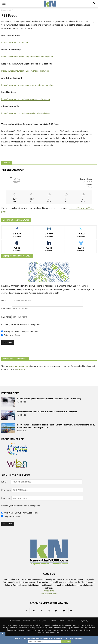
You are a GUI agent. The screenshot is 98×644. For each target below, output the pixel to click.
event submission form (19, 366)
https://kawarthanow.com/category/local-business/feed (26, 99)
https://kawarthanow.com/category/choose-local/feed (25, 71)
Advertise (26, 621)
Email (6, 301)
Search (62, 621)
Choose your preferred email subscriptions (21, 324)
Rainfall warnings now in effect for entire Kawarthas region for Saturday (49, 399)
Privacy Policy (83, 621)
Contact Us (49, 591)
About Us (36, 621)
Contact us (71, 621)
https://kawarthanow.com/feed (15, 43)
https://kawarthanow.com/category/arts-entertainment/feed (28, 85)
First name (6, 309)
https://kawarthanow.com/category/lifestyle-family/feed (26, 113)
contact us (21, 369)
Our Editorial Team (49, 594)
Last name (6, 317)
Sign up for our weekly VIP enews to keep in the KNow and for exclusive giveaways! (49, 638)
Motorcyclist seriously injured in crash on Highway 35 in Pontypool (47, 412)
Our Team (52, 621)
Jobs (44, 621)
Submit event (15, 621)
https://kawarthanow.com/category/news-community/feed (27, 57)
